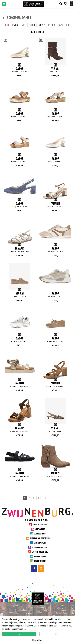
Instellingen (37, 640)
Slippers (33, 25)
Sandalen (42, 25)
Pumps (60, 25)
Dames (7, 25)
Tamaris (55, 203)
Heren (68, 25)
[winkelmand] (72, 3)
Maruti (20, 383)
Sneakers (52, 25)
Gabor (20, 68)
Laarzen (24, 25)
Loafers (15, 25)
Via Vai (55, 68)
